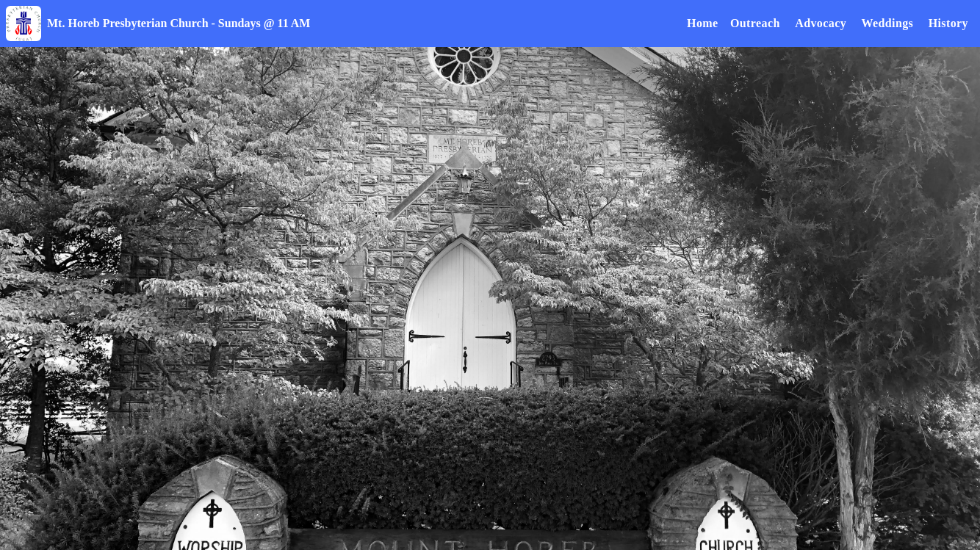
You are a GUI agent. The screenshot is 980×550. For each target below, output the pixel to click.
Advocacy (821, 23)
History (948, 23)
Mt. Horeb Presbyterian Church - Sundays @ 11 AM (179, 23)
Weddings (887, 23)
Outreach (755, 23)
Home (702, 23)
